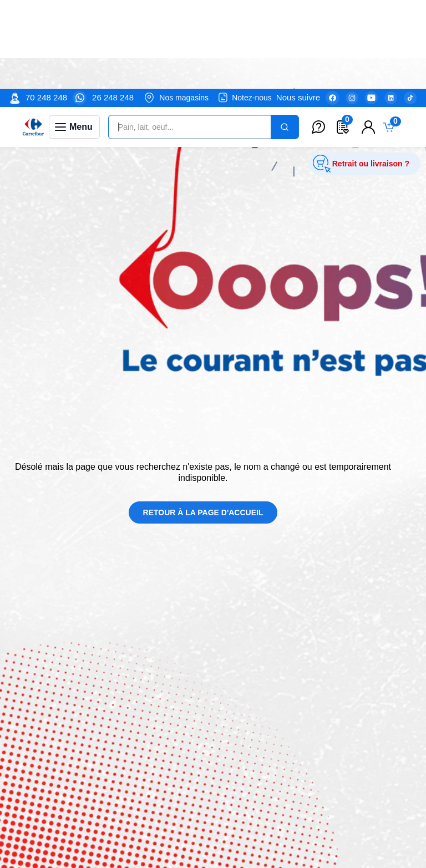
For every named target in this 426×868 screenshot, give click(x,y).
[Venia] (33, 38)
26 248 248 (113, 9)
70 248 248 (46, 9)
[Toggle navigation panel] (74, 38)
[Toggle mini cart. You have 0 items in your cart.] (391, 39)
